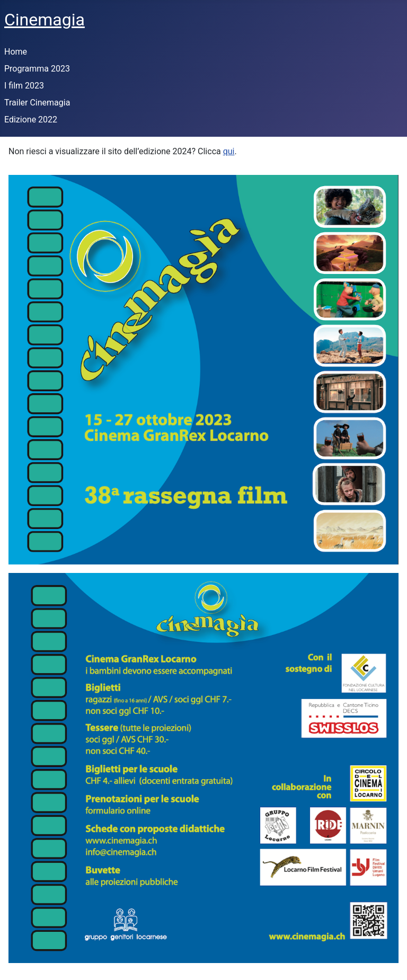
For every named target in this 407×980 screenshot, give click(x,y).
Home (16, 52)
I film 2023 (24, 86)
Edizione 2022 (31, 120)
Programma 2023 (37, 69)
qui (229, 151)
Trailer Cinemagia (37, 103)
